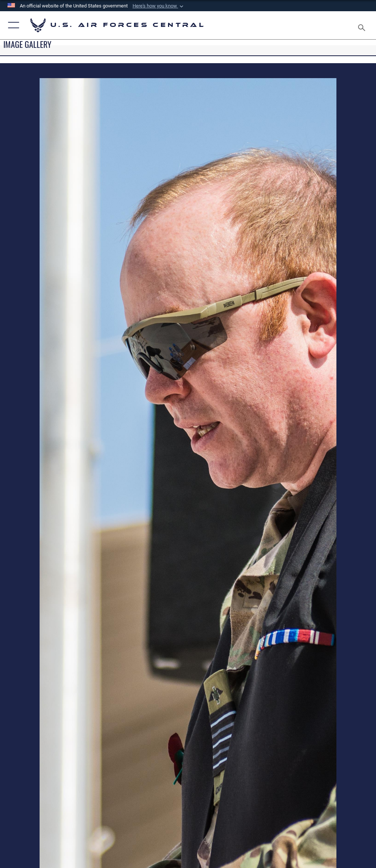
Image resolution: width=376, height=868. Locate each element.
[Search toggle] (363, 25)
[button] (159, 6)
